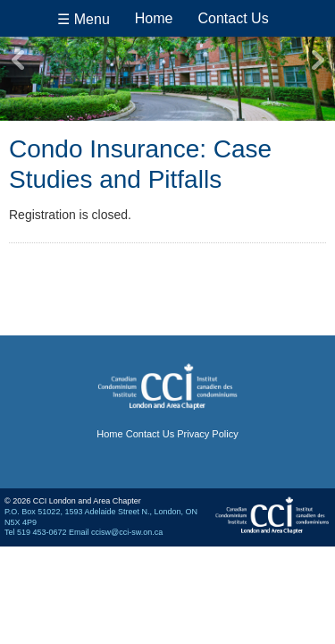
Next (317, 60)
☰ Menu (83, 19)
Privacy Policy (207, 434)
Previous (18, 60)
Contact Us (234, 18)
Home (154, 18)
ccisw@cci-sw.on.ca (127, 532)
